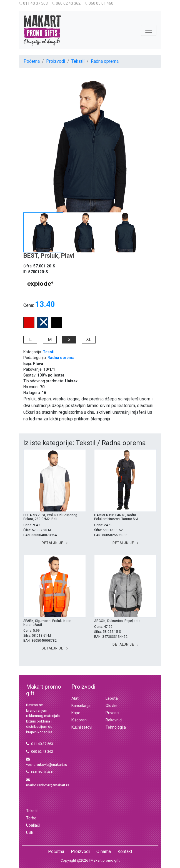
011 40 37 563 (33, 3)
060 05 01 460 (99, 3)
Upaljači (33, 825)
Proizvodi (56, 61)
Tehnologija (116, 727)
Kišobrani (79, 720)
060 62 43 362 (66, 3)
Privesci (112, 713)
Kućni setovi (82, 727)
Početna (32, 61)
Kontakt (125, 851)
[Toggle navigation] (149, 30)
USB (30, 832)
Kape (76, 713)
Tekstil (78, 61)
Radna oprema (105, 61)
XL (89, 339)
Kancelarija (81, 706)
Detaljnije (55, 543)
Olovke (112, 706)
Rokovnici (114, 720)
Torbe (31, 818)
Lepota (112, 698)
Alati (75, 698)
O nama (104, 851)
